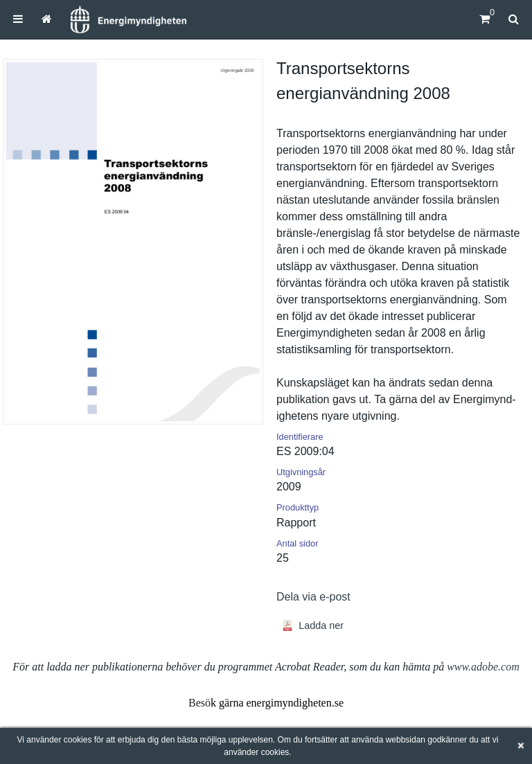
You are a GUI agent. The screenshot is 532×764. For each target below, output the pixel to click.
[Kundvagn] (485, 19)
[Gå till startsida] (47, 19)
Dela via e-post (313, 597)
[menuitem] (18, 19)
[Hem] (128, 19)
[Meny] (18, 19)
